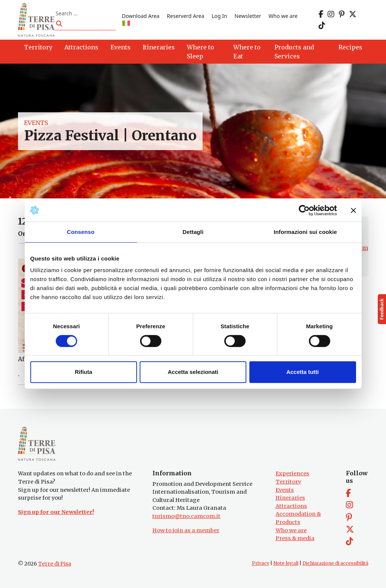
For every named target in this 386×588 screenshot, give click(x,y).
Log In (219, 16)
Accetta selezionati (193, 372)
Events (36, 123)
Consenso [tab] (81, 232)
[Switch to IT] (126, 24)
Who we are (283, 16)
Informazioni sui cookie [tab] (305, 232)
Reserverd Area (186, 16)
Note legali (286, 563)
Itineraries (290, 498)
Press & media (295, 538)
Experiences (292, 473)
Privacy (261, 563)
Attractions (291, 506)
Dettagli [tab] (193, 232)
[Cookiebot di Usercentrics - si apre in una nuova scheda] (304, 210)
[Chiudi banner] (353, 210)
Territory (288, 482)
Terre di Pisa (55, 564)
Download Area (141, 16)
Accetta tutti (303, 372)
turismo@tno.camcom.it (186, 516)
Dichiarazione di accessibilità (335, 563)
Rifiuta (84, 372)
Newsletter (248, 16)
